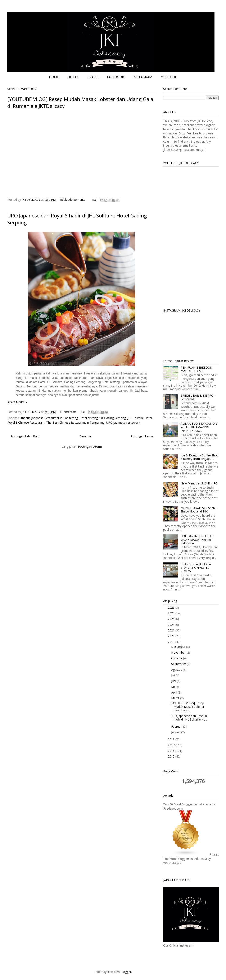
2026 (172, 608)
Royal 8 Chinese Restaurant (26, 422)
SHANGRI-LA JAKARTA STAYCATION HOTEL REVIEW (196, 568)
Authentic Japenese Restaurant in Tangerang (48, 418)
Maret (176, 698)
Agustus (177, 670)
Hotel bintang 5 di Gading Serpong (103, 418)
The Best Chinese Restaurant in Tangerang (75, 422)
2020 (172, 636)
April (175, 692)
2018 (172, 739)
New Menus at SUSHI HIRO (199, 483)
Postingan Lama (142, 436)
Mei (174, 687)
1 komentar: (68, 412)
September (179, 664)
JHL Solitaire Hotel (140, 418)
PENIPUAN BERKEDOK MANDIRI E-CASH (196, 369)
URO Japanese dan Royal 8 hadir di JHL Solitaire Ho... (189, 718)
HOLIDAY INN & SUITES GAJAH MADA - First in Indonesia (197, 540)
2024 (172, 619)
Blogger (126, 972)
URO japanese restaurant (123, 422)
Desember (179, 647)
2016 (172, 751)
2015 (172, 756)
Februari (177, 726)
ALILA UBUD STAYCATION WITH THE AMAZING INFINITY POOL (199, 427)
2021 (172, 630)
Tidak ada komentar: (74, 200)
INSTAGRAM (143, 77)
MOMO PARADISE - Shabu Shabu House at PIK (199, 510)
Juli (173, 675)
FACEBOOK (116, 77)
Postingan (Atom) (90, 447)
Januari (176, 732)
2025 (172, 613)
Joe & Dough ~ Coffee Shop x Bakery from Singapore (200, 457)
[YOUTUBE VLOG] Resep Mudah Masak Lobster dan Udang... (187, 707)
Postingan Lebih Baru (25, 436)
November (179, 652)
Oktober (177, 658)
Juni (174, 681)
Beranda (85, 436)
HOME (54, 77)
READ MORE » (17, 402)
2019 (172, 642)
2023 (172, 625)
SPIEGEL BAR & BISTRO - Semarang (198, 397)
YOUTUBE (169, 77)
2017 (172, 745)
